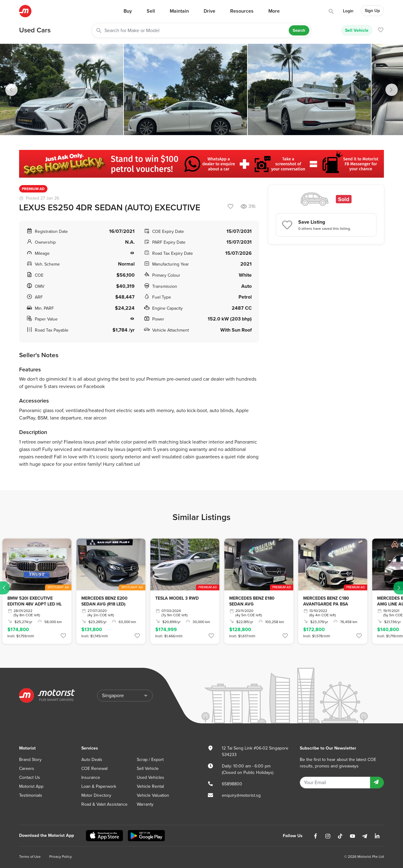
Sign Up (372, 11)
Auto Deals (92, 760)
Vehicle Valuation (153, 795)
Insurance (91, 777)
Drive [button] (210, 11)
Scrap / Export (150, 760)
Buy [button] (128, 11)
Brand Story (30, 760)
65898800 (232, 784)
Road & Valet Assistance (104, 804)
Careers (27, 769)
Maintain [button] (179, 11)
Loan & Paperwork (99, 786)
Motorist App (31, 786)
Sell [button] (151, 11)
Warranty (145, 804)
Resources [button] (242, 11)
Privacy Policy (61, 857)
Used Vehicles (151, 777)
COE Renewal (94, 769)
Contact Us (30, 777)
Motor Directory (96, 795)
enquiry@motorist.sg (241, 795)
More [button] (274, 11)
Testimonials (31, 795)
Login (348, 11)
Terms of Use (30, 857)
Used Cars (35, 30)
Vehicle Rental (150, 786)
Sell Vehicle (357, 30)
